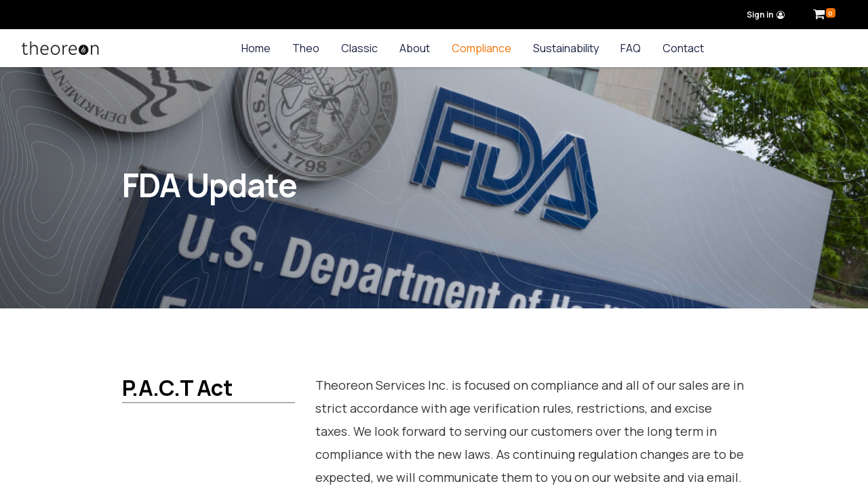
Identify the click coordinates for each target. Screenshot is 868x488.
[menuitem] (256, 48)
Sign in (766, 15)
